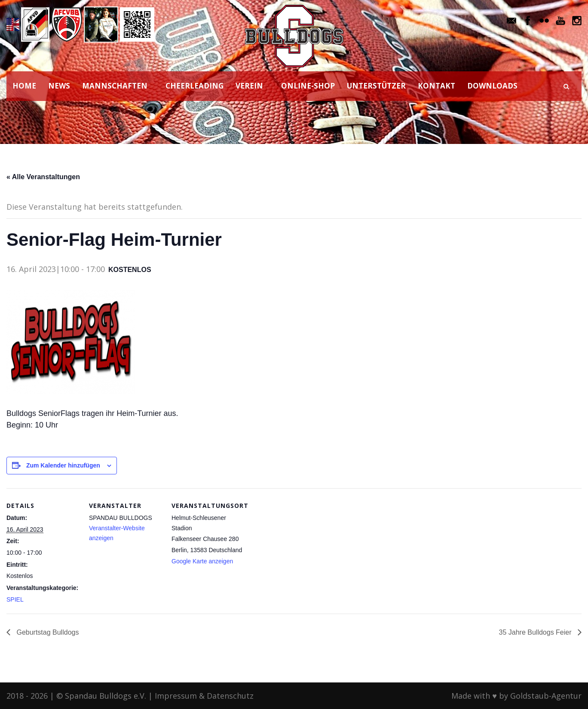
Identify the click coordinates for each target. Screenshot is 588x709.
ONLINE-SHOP (308, 86)
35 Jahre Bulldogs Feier (536, 632)
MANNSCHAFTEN (115, 86)
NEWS (59, 86)
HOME (24, 86)
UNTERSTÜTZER (376, 86)
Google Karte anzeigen (202, 561)
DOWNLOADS (492, 86)
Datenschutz (230, 696)
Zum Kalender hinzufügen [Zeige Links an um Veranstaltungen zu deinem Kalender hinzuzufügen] (63, 465)
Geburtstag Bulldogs (47, 632)
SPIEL (15, 599)
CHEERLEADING (194, 86)
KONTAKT (436, 86)
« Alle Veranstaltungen (43, 177)
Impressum (176, 696)
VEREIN (249, 86)
